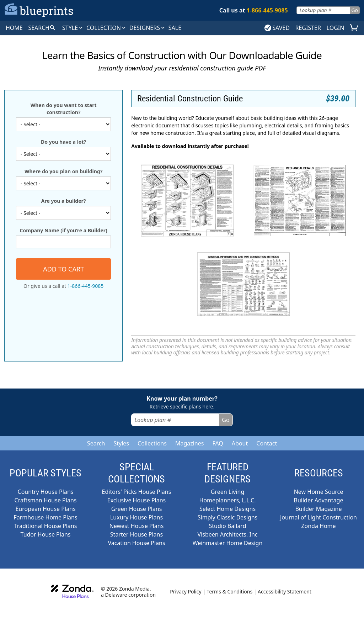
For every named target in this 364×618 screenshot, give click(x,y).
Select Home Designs (227, 509)
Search (96, 443)
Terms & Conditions (230, 591)
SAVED (277, 28)
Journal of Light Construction (318, 517)
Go (355, 10)
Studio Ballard (228, 526)
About (240, 443)
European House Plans (45, 509)
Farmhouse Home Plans (45, 517)
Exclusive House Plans (136, 500)
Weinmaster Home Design (228, 543)
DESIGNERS (148, 28)
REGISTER (308, 28)
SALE (175, 28)
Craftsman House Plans (46, 500)
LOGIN (336, 28)
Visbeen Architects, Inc (228, 534)
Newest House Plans (137, 526)
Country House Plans (46, 492)
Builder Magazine (318, 509)
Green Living (228, 492)
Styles (121, 443)
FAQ (218, 443)
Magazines (190, 443)
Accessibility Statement (285, 591)
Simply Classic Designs (228, 517)
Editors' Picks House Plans (137, 492)
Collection (106, 28)
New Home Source (319, 492)
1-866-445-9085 (86, 286)
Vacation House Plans (136, 543)
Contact (267, 443)
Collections (152, 443)
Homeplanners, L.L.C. (228, 500)
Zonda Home (318, 526)
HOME (14, 28)
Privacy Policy (186, 591)
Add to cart (63, 269)
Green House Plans (137, 509)
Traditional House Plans (46, 526)
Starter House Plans (136, 534)
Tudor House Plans (46, 534)
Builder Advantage (319, 500)
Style (73, 28)
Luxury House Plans (136, 517)
